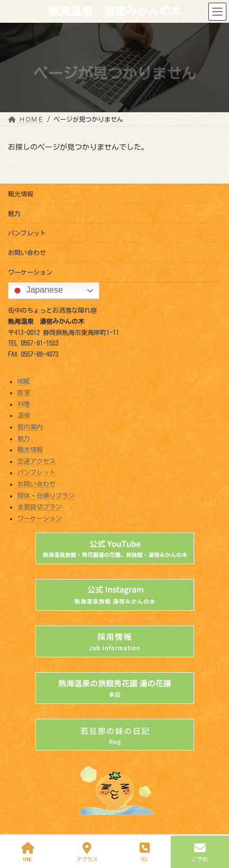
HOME (24, 381)
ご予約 (200, 852)
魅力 (14, 213)
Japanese (37, 291)
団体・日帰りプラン (46, 495)
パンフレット (27, 233)
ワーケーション (30, 272)
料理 (24, 404)
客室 (24, 392)
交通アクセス (36, 461)
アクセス (87, 852)
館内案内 (30, 427)
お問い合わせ (27, 252)
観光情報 (21, 194)
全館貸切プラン (40, 507)
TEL (145, 852)
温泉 (24, 415)
